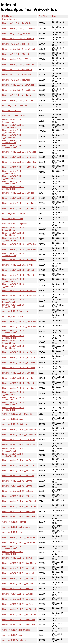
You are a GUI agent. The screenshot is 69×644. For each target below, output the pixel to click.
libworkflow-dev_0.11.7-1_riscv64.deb (19, 558)
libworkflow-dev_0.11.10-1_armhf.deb (19, 388)
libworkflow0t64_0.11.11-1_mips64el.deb (13, 147)
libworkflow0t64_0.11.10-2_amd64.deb (13, 285)
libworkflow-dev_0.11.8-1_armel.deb (18, 470)
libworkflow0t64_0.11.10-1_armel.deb (19, 362)
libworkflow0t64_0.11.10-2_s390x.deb (19, 244)
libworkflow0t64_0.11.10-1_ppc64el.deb (13, 409)
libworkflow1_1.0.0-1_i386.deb (16, 54)
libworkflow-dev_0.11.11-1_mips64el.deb (13, 141)
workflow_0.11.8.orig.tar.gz (14, 522)
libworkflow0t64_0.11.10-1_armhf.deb (19, 378)
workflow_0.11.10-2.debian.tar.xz (17, 311)
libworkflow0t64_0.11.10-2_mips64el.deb (13, 255)
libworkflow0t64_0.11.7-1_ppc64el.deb (19, 614)
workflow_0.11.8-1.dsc (12, 532)
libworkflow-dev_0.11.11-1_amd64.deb (13, 172)
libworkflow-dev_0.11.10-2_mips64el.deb (13, 239)
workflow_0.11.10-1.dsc (13, 419)
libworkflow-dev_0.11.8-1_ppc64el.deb (19, 501)
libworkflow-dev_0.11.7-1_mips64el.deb (13, 548)
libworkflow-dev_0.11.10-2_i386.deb (18, 275)
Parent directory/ (10, 19)
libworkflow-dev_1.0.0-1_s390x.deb (18, 39)
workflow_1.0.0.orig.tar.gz (14, 116)
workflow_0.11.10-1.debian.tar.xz (17, 414)
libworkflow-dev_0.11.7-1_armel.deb (18, 568)
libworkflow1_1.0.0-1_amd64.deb (17, 70)
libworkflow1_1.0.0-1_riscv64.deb (17, 23)
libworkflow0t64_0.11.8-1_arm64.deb (19, 465)
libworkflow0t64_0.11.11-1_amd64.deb (13, 177)
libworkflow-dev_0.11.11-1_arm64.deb (19, 152)
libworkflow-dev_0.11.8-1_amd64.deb (19, 512)
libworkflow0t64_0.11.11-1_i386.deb (18, 198)
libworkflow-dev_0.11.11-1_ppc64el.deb (13, 183)
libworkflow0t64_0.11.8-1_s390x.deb (19, 445)
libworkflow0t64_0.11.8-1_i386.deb (18, 496)
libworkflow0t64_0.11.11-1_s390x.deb (19, 167)
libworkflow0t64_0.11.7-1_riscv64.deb (19, 563)
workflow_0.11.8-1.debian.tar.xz (16, 527)
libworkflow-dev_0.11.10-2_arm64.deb (19, 291)
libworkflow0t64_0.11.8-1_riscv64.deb (19, 435)
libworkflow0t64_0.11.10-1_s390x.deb (19, 321)
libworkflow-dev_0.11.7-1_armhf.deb (18, 578)
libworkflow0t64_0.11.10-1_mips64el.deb (13, 337)
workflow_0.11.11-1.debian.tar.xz (17, 213)
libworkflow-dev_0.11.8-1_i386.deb (18, 491)
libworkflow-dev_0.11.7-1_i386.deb (18, 589)
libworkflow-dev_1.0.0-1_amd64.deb (18, 64)
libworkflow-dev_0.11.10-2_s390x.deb (19, 249)
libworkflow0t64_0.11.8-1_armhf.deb (18, 486)
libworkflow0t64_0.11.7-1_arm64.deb (19, 604)
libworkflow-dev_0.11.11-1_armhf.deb (19, 203)
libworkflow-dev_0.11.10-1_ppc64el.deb (13, 404)
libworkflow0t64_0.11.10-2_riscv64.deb (13, 234)
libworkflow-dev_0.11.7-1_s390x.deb (19, 537)
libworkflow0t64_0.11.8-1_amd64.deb (19, 517)
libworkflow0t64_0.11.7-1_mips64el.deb (13, 553)
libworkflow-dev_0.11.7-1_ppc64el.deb (19, 609)
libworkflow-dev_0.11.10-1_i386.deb (18, 373)
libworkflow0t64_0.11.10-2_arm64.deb (19, 296)
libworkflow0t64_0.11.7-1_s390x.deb (19, 542)
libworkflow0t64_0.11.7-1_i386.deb (18, 594)
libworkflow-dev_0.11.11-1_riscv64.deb (13, 131)
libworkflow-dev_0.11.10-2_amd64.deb (13, 280)
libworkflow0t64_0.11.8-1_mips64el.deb (13, 455)
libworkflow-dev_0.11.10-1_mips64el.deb (13, 332)
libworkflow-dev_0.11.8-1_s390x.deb (19, 440)
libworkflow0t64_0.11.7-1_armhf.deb (18, 584)
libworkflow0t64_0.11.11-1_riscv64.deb (13, 136)
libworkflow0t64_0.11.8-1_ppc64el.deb (19, 506)
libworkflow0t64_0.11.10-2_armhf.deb (19, 260)
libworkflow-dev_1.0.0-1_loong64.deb (19, 49)
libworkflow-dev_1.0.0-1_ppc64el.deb (19, 90)
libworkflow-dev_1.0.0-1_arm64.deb (18, 85)
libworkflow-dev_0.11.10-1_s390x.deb (19, 327)
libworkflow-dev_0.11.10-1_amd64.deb (13, 393)
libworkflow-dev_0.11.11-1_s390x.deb (19, 162)
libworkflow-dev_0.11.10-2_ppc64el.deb (13, 301)
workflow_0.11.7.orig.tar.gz (14, 640)
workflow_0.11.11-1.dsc (13, 219)
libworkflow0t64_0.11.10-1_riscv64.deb (13, 347)
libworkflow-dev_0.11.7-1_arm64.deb (19, 599)
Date (54, 16)
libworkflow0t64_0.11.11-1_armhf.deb (19, 208)
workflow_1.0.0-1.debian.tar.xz (16, 106)
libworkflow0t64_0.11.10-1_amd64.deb (13, 399)
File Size (43, 16)
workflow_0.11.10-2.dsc (13, 316)
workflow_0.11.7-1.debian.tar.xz (16, 630)
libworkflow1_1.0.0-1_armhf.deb (17, 95)
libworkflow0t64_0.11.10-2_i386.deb (18, 270)
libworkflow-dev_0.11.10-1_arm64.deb (19, 357)
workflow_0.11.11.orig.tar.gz (15, 224)
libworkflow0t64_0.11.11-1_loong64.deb (13, 126)
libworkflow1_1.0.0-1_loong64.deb (17, 44)
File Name (7, 16)
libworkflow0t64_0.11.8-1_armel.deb (18, 476)
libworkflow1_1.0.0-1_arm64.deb (17, 75)
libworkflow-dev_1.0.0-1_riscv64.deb (18, 28)
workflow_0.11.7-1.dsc (12, 635)
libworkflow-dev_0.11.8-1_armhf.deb (18, 481)
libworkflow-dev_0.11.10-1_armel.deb (19, 368)
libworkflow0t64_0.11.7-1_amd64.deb (19, 625)
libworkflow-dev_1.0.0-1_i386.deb (17, 59)
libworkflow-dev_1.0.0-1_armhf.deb (18, 100)
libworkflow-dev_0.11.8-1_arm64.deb (19, 460)
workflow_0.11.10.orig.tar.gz (15, 424)
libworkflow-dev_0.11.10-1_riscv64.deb (13, 342)
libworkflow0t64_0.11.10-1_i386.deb (18, 383)
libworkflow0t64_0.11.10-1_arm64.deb (19, 352)
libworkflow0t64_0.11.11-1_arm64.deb (19, 157)
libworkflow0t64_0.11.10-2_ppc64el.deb (13, 306)
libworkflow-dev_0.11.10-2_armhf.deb (19, 265)
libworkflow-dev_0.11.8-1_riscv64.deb (19, 429)
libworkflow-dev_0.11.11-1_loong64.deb (13, 121)
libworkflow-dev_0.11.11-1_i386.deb (18, 193)
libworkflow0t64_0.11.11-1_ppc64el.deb (13, 188)
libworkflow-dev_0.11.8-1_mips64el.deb (13, 450)
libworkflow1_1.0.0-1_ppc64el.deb (17, 80)
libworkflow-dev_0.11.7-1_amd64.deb (19, 620)
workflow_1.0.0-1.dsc (12, 111)
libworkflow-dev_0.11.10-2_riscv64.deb (13, 229)
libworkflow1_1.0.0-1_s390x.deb (17, 34)
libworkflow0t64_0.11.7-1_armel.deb (18, 573)
